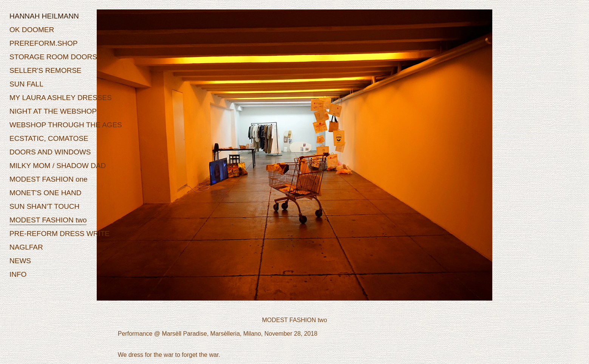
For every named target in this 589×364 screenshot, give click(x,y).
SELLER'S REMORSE (46, 70)
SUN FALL (26, 84)
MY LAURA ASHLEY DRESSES (61, 98)
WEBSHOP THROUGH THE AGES (66, 125)
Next (442, 160)
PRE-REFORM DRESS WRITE (60, 234)
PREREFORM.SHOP (44, 43)
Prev (147, 160)
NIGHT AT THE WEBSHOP (53, 111)
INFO (18, 274)
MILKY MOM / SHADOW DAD (58, 166)
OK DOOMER (32, 30)
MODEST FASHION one (49, 179)
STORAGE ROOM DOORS (53, 57)
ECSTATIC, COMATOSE (49, 138)
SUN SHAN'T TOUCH (44, 206)
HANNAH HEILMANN (44, 16)
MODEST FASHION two (48, 220)
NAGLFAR (26, 247)
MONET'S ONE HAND (45, 193)
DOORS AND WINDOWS (50, 152)
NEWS (20, 261)
